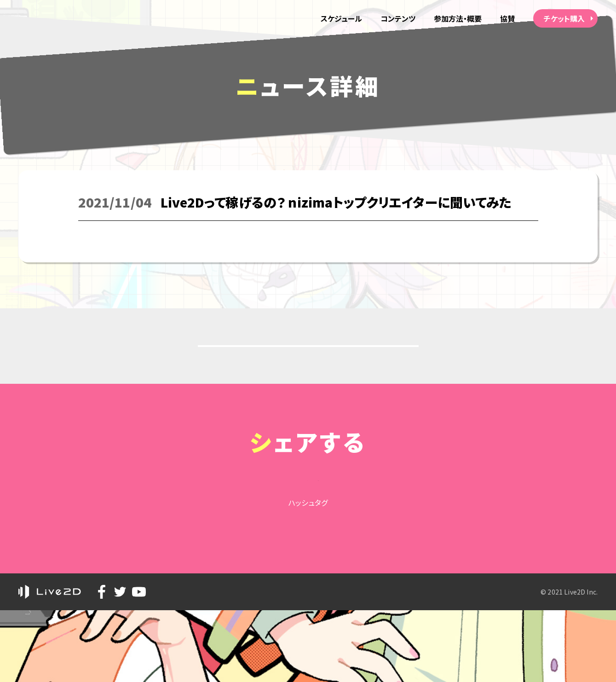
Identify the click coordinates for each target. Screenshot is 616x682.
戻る (310, 363)
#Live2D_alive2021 (308, 591)
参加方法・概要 (458, 18)
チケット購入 (564, 18)
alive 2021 (61, 18)
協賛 (507, 18)
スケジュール (340, 18)
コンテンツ (397, 18)
